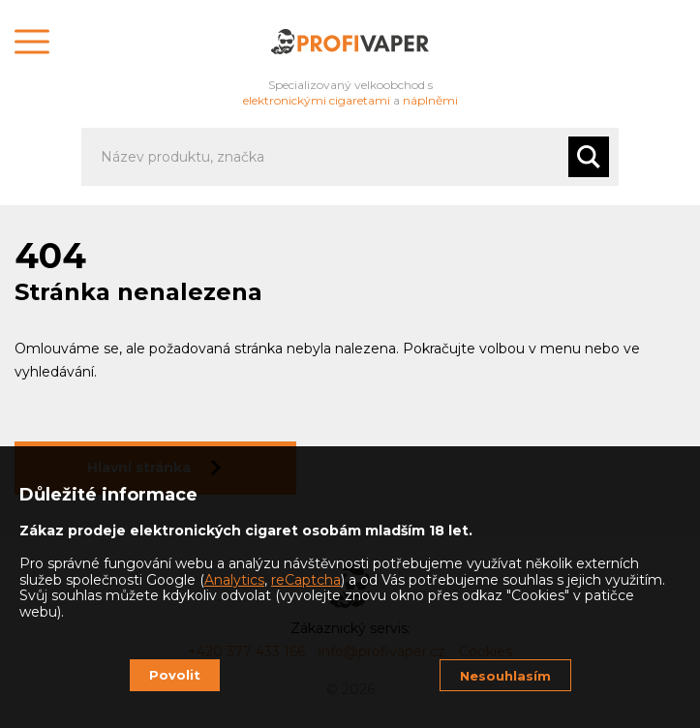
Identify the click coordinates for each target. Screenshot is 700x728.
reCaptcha (306, 580)
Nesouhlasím (505, 676)
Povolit (175, 675)
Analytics (234, 580)
